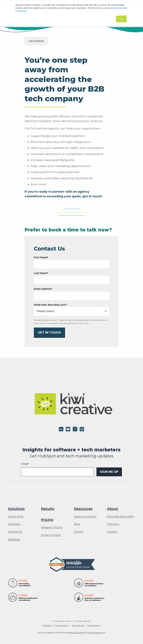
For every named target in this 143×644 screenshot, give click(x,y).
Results (48, 509)
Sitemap (47, 625)
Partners (113, 524)
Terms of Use (78, 625)
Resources (83, 509)
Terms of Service (95, 633)
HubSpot (14, 524)
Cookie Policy (94, 625)
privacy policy (116, 8)
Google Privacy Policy (77, 633)
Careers (112, 532)
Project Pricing (51, 535)
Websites (14, 540)
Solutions (16, 509)
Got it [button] (121, 19)
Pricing (47, 520)
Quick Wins (16, 517)
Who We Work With (120, 517)
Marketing (15, 532)
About (113, 509)
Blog (77, 524)
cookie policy (21, 11)
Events (79, 532)
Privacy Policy (61, 625)
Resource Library (85, 517)
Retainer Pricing (52, 528)
